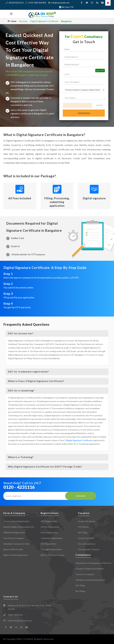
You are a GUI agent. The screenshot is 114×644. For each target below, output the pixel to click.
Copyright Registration (51, 549)
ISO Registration (49, 544)
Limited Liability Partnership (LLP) (19, 527)
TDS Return (83, 527)
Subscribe (81, 496)
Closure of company (85, 574)
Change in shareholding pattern (90, 580)
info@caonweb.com (60, 3)
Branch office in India (13, 549)
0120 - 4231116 (19, 487)
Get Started (84, 113)
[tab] (57, 333)
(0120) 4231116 (16, 3)
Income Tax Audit (86, 538)
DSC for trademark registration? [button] (28, 371)
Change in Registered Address (90, 569)
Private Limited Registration (16, 521)
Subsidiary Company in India (16, 544)
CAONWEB (28, 639)
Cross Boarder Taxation (89, 549)
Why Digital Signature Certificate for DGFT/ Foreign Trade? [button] (45, 467)
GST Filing (83, 532)
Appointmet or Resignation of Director (93, 563)
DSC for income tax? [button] (21, 333)
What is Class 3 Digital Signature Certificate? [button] (36, 381)
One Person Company (14, 538)
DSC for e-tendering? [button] (21, 390)
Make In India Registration (16, 555)
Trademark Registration (52, 538)
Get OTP (100, 71)
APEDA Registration (50, 527)
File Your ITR (67, 7)
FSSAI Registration (50, 532)
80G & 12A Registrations (52, 555)
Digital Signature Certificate (79, 440)
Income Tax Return (87, 521)
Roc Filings (80, 591)
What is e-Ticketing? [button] (21, 457)
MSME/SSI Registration (14, 532)
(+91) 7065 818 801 (37, 3)
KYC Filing (80, 585)
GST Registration (49, 521)
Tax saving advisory (87, 544)
